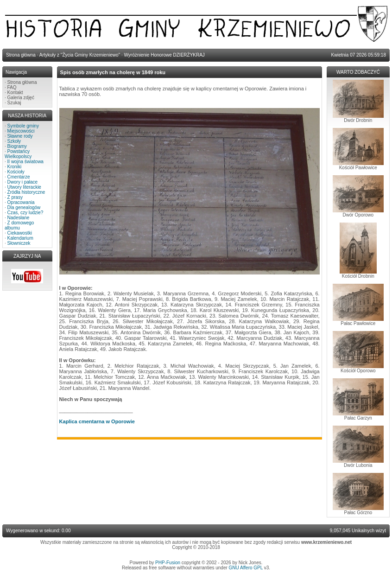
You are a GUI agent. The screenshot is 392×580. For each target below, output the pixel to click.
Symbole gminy (23, 126)
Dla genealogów (24, 207)
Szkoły (14, 141)
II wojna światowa (25, 162)
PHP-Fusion (168, 563)
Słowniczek (19, 243)
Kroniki (15, 167)
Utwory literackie (24, 187)
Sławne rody (20, 136)
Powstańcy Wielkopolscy (18, 154)
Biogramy (17, 146)
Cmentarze (19, 177)
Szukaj (14, 103)
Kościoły (16, 172)
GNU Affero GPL (246, 568)
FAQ (12, 87)
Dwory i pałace (23, 182)
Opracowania (21, 202)
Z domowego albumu (19, 225)
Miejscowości (21, 131)
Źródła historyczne (26, 192)
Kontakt (15, 92)
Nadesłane (19, 218)
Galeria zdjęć (21, 98)
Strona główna (22, 82)
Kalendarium (20, 238)
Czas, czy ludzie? (25, 213)
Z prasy (15, 197)
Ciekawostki (20, 233)
